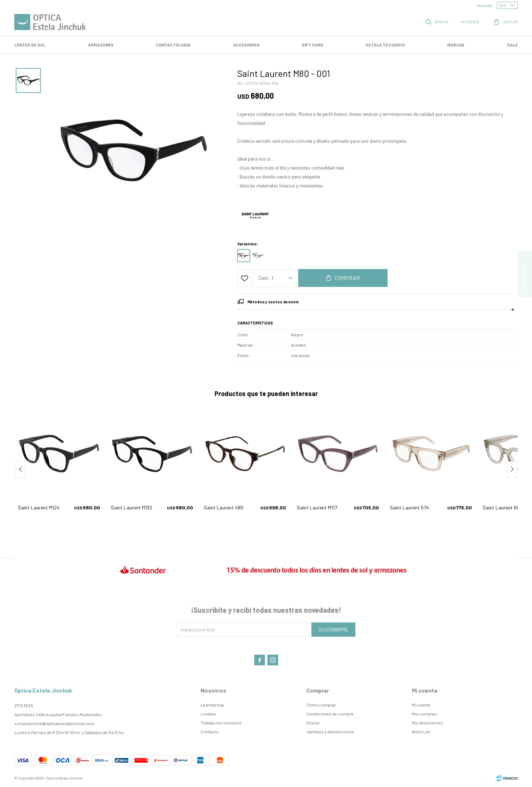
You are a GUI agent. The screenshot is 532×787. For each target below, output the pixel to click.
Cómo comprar (321, 705)
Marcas (456, 45)
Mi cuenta (421, 705)
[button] (512, 470)
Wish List (421, 732)
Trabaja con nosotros (221, 723)
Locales (208, 714)
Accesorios (246, 45)
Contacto (210, 732)
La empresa (212, 705)
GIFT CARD (312, 45)
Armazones (101, 45)
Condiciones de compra (330, 714)
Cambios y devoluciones (330, 732)
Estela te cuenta (385, 45)
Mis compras (424, 714)
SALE (512, 45)
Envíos (313, 723)
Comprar (348, 278)
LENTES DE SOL (30, 45)
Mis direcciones (427, 723)
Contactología (173, 45)
